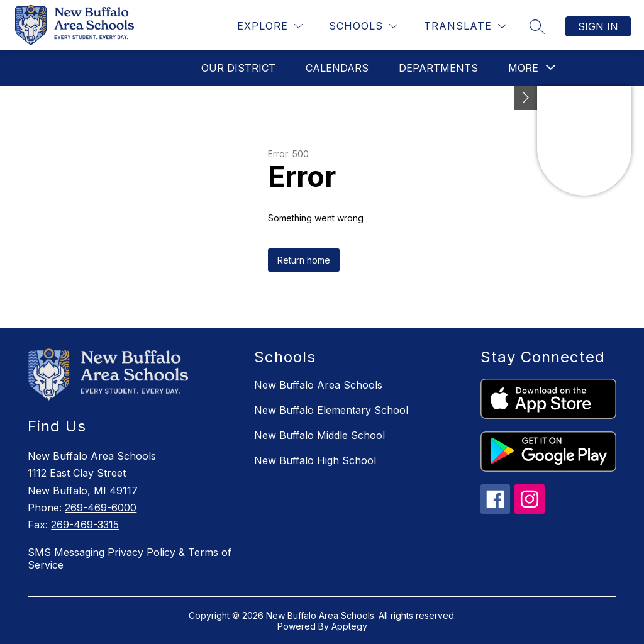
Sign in (598, 26)
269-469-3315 (85, 525)
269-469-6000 (101, 508)
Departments (438, 68)
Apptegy (349, 626)
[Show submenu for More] (523, 68)
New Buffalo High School (315, 460)
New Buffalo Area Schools (318, 385)
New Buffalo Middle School (319, 435)
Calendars (337, 68)
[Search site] (537, 26)
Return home (304, 260)
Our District (238, 68)
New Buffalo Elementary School (331, 410)
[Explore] (270, 26)
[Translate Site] (465, 26)
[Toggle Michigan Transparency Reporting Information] (526, 98)
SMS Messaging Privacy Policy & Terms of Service (130, 558)
